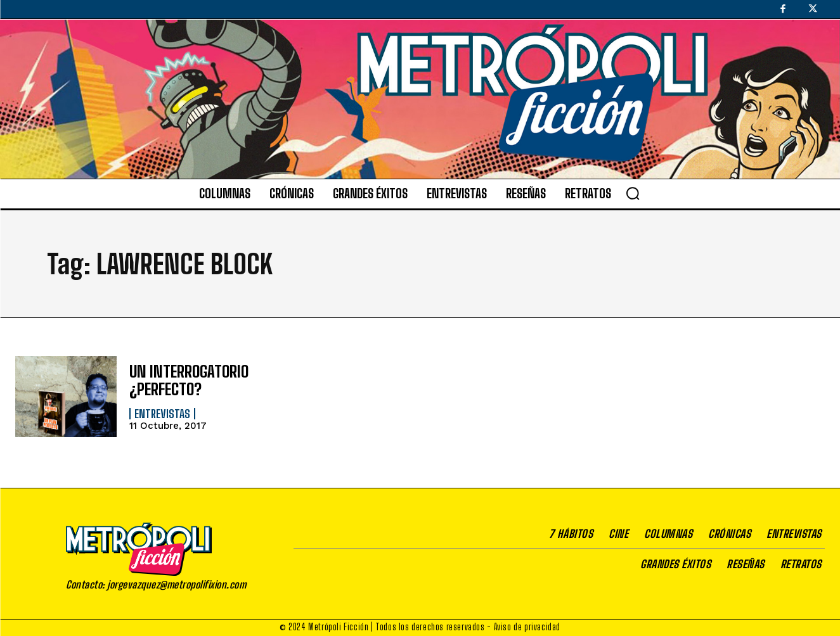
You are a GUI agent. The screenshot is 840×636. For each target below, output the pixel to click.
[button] (633, 193)
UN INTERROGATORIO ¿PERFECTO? (187, 380)
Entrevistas (162, 413)
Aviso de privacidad (527, 627)
